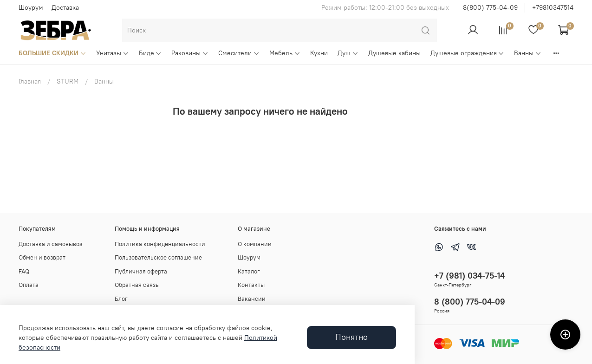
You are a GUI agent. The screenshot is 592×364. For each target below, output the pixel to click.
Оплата (29, 285)
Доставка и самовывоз (50, 244)
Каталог (249, 271)
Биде (150, 53)
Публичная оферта (141, 271)
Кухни (319, 53)
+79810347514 (553, 7)
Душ (348, 53)
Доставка (65, 7)
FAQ (24, 271)
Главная (30, 81)
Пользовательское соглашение (158, 257)
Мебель (285, 53)
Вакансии (252, 299)
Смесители (239, 53)
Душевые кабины (394, 53)
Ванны (528, 53)
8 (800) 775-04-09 (470, 302)
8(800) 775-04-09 (490, 7)
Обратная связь (137, 285)
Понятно (351, 337)
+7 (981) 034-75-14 (469, 276)
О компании (255, 244)
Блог (121, 299)
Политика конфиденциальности (160, 244)
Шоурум (31, 7)
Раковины (190, 53)
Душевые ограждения (468, 53)
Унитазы (113, 53)
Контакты (251, 285)
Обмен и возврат (42, 257)
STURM (68, 81)
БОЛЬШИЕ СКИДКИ (52, 53)
